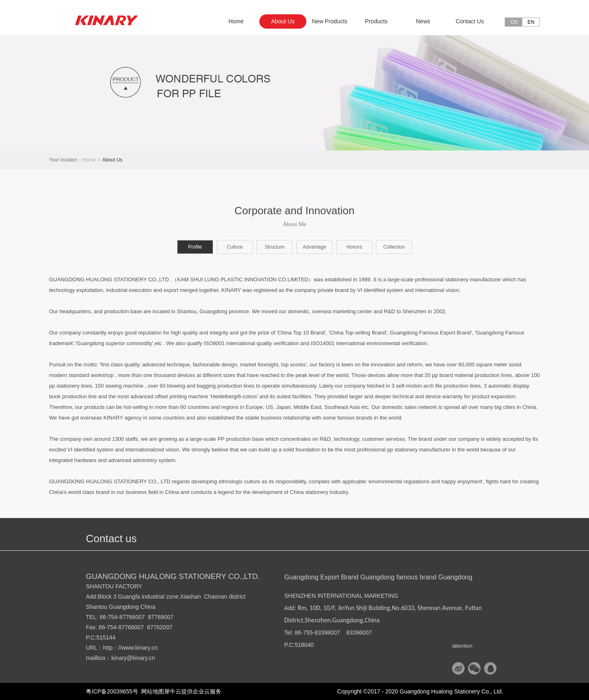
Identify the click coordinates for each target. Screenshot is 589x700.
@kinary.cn (141, 658)
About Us (112, 160)
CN (514, 22)
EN (531, 22)
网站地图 (151, 691)
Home (236, 21)
